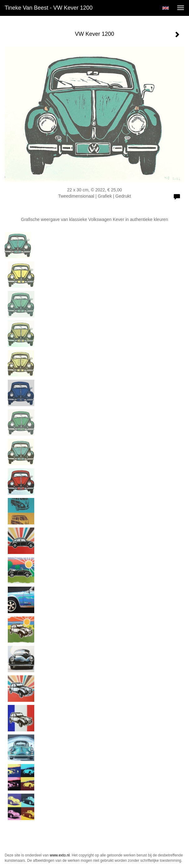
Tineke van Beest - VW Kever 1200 (49, 8)
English (165, 8)
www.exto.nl (60, 855)
